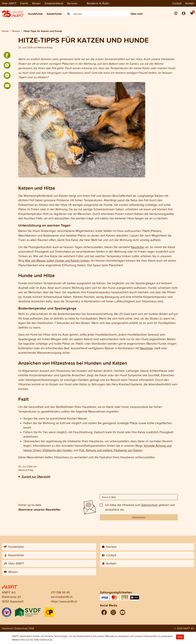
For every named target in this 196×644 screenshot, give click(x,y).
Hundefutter (35, 14)
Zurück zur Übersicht (34, 477)
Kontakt (190, 3)
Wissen (36, 3)
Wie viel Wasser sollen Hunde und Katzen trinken (57, 261)
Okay (180, 637)
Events (24, 3)
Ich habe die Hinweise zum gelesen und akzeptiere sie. (140, 507)
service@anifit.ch (62, 597)
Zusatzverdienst (54, 3)
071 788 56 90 (60, 592)
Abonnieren (139, 517)
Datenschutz (149, 505)
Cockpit (177, 3)
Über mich (137, 14)
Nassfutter (138, 247)
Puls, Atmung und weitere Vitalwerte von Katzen (111, 450)
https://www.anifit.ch (64, 601)
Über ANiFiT (9, 3)
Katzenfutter (54, 14)
